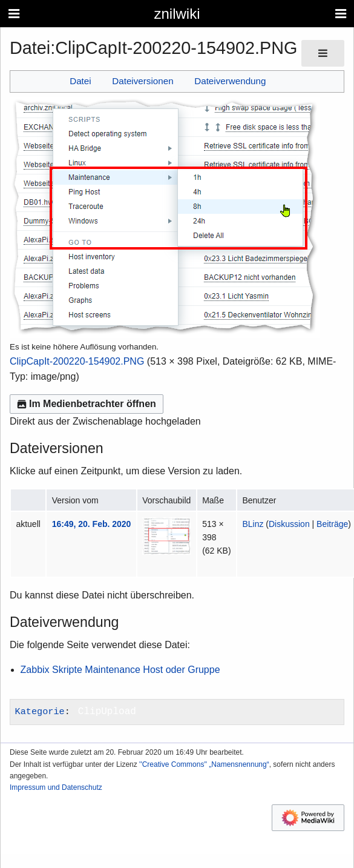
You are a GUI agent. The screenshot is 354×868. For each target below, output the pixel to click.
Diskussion (289, 524)
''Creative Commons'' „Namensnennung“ (204, 764)
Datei (80, 81)
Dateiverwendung (230, 81)
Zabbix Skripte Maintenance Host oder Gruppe (120, 670)
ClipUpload (107, 712)
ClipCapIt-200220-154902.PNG (77, 361)
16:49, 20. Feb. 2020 (92, 524)
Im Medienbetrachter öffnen (87, 404)
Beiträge (332, 524)
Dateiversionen (143, 81)
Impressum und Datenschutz (56, 787)
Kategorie (40, 712)
